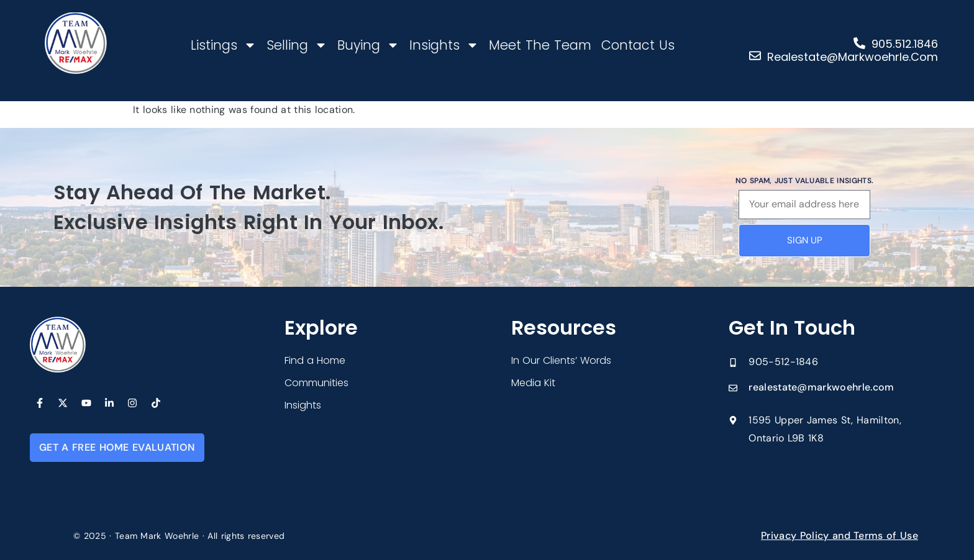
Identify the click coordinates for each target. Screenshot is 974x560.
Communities (316, 383)
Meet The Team (540, 45)
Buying (368, 45)
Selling (297, 45)
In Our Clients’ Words (561, 360)
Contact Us (638, 45)
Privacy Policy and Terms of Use (840, 535)
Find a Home (315, 360)
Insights (444, 45)
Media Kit (533, 383)
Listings (224, 45)
